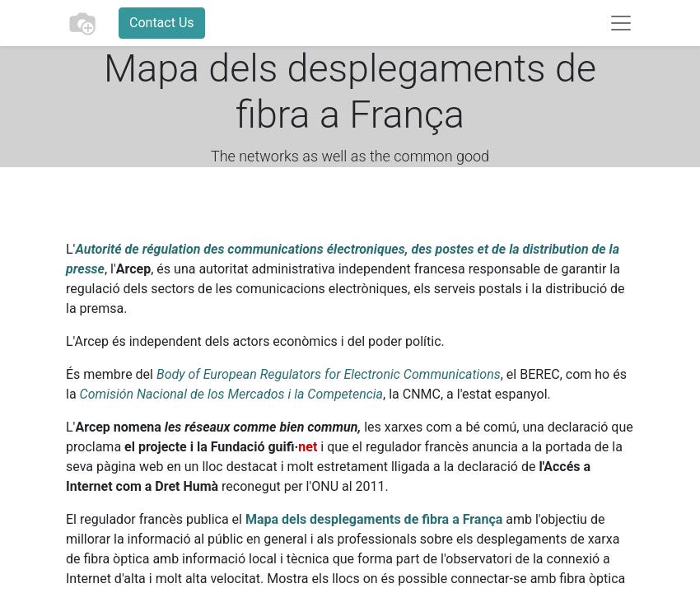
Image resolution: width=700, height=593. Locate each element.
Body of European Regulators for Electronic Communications (329, 374)
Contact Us (162, 23)
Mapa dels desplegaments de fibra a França (374, 519)
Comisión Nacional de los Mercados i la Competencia (232, 394)
